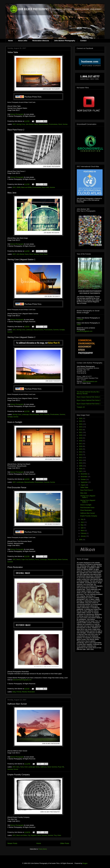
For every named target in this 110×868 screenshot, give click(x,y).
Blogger (85, 863)
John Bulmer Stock (32, 124)
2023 (81, 427)
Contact (83, 41)
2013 (81, 455)
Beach (19, 559)
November (84, 477)
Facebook (80, 320)
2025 (81, 421)
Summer (52, 187)
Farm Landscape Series (32, 767)
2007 (14, 124)
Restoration (31, 692)
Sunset (16, 769)
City (29, 835)
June (82, 522)
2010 (81, 463)
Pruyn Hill (61, 767)
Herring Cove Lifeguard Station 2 (21, 337)
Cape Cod (25, 559)
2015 (81, 449)
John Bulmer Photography (65, 41)
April (82, 528)
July (82, 519)
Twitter (79, 325)
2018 (81, 441)
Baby (14, 692)
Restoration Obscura (41, 41)
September (84, 482)
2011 (81, 460)
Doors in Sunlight (15, 422)
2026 (81, 419)
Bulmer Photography (17, 114)
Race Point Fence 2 (16, 130)
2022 (81, 430)
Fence (37, 559)
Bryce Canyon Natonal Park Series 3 (88, 397)
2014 (81, 452)
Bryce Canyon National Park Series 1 (89, 404)
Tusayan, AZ (81, 407)
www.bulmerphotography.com (22, 680)
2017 (81, 444)
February (84, 533)
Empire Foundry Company (19, 775)
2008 (81, 469)
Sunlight (62, 330)
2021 (81, 432)
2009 (81, 466)
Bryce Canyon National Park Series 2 (89, 400)
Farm (22, 767)
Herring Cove (21, 124)
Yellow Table (13, 52)
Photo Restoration (15, 567)
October (83, 479)
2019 (81, 438)
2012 (81, 458)
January (83, 536)
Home (11, 41)
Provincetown (53, 124)
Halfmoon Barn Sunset (17, 704)
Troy (55, 835)
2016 (81, 446)
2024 (81, 424)
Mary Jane (12, 193)
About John (23, 41)
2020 (81, 435)
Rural (41, 254)
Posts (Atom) (43, 849)
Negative (34, 835)
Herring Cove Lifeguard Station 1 (21, 260)
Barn (18, 767)
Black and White (26, 187)
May (82, 525)
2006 (81, 540)
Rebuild (24, 692)
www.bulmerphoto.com (90, 381)
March (83, 531)
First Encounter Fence (17, 488)
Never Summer (34, 254)
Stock (60, 124)
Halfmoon (44, 767)
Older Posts (65, 843)
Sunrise (65, 124)
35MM (18, 187)
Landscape (29, 330)
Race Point (45, 187)
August (83, 485)
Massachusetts (43, 124)
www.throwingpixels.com (85, 331)
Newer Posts (12, 843)
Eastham (31, 559)
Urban (59, 835)
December (84, 474)
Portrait (19, 692)
